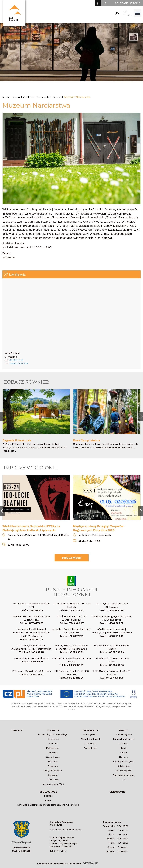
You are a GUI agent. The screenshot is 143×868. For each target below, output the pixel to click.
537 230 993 (117, 678)
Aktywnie (53, 753)
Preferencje (90, 731)
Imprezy (17, 731)
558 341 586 (116, 636)
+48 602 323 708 (19, 364)
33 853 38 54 (76, 678)
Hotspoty (124, 757)
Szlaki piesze (53, 780)
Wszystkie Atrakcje (53, 771)
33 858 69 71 (76, 665)
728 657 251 (76, 636)
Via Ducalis (53, 762)
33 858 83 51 (76, 652)
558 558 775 (116, 623)
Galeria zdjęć (123, 766)
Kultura (124, 753)
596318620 (36, 610)
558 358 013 (36, 639)
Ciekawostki (118, 792)
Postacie (48, 796)
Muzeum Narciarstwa (77, 97)
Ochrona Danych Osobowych (64, 844)
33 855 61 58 (36, 662)
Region (124, 731)
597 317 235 (36, 623)
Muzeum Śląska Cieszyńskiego (53, 735)
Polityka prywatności (60, 841)
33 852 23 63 (76, 610)
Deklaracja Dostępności (61, 846)
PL (106, 3)
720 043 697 (76, 623)
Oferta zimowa (53, 757)
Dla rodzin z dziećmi (90, 739)
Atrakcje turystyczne (49, 97)
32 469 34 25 (36, 652)
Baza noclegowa (124, 771)
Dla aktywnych (90, 735)
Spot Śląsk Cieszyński (124, 762)
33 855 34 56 (117, 665)
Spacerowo (53, 775)
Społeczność (48, 792)
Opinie (48, 801)
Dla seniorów (90, 748)
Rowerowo (53, 766)
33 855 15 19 (16, 360)
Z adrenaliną (90, 744)
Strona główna (11, 97)
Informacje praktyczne (123, 739)
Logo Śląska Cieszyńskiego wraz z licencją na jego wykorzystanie (48, 805)
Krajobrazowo (53, 748)
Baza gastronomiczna (124, 775)
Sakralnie (53, 744)
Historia (123, 748)
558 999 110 (117, 610)
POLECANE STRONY (127, 3)
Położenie (123, 744)
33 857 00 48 (117, 652)
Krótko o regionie (124, 735)
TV (124, 780)
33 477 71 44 (60, 851)
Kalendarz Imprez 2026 (53, 784)
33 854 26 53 (36, 675)
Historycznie (53, 739)
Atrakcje (28, 97)
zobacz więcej (72, 558)
